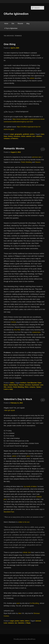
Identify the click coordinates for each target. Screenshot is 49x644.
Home (6, 24)
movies (10, 387)
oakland (29, 136)
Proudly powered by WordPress (24, 639)
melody (13, 322)
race (34, 136)
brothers (23, 383)
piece (28, 456)
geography (18, 134)
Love (5, 623)
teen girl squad (10, 410)
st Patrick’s (14, 139)
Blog (28, 24)
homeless (17, 136)
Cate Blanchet (32, 383)
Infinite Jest (27, 552)
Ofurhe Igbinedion (16, 14)
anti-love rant (36, 157)
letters (27, 621)
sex (16, 623)
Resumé (20, 24)
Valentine (21, 623)
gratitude (26, 134)
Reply (28, 623)
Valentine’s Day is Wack (18, 399)
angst (12, 134)
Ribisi (27, 387)
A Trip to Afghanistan (11, 28)
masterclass (36, 332)
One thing (10, 44)
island (23, 136)
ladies (12, 383)
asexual (38, 621)
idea (20, 613)
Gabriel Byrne (14, 385)
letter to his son (24, 522)
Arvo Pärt (17, 330)
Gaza (5, 136)
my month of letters (30, 486)
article (32, 78)
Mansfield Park (9, 512)
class (43, 134)
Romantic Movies (14, 148)
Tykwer (39, 387)
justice (32, 134)
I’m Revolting (34, 603)
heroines (28, 385)
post (18, 603)
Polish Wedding (26, 162)
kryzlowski (35, 385)
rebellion (39, 136)
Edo (13, 24)
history (10, 136)
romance (7, 139)
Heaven (38, 162)
